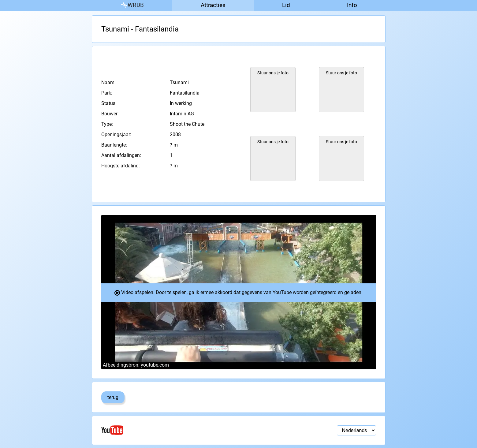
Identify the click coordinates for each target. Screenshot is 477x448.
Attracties (213, 5)
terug (113, 397)
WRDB (132, 5)
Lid (286, 5)
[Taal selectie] (356, 430)
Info (352, 5)
